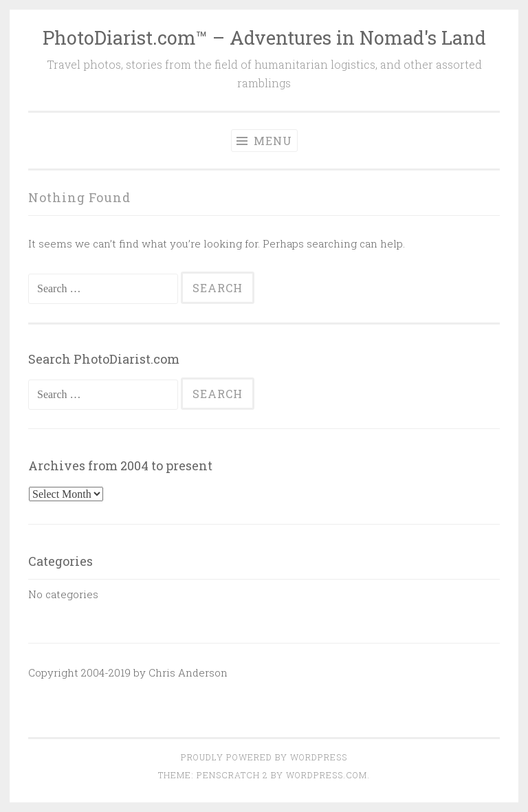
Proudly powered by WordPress (264, 757)
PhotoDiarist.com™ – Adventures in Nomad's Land (264, 37)
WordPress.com (327, 775)
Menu (264, 141)
